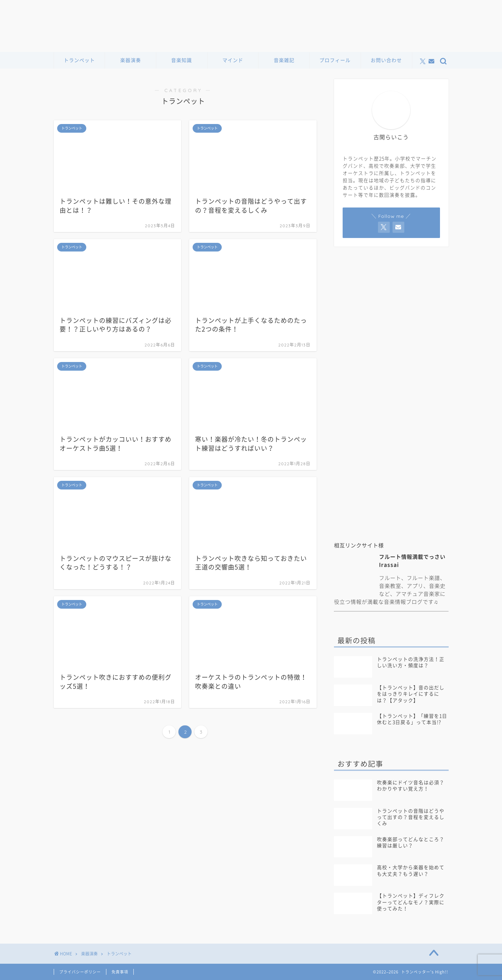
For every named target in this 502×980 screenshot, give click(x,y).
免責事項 (120, 972)
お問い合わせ (386, 60)
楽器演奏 (131, 60)
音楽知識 (182, 60)
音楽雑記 (284, 60)
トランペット (79, 60)
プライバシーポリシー (80, 972)
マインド (233, 60)
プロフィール (335, 60)
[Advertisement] (391, 481)
